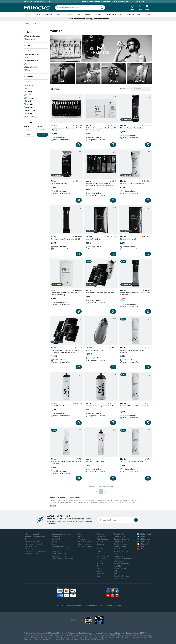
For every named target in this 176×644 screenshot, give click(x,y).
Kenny (100, 561)
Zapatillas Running (121, 534)
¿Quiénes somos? (32, 534)
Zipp (99, 566)
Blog (80, 534)
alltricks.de (143, 541)
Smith (99, 554)
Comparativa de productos (63, 559)
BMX (79, 14)
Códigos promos (84, 544)
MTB (39, 14)
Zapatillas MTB (120, 541)
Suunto (100, 541)
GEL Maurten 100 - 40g (59, 184)
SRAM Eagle (102, 573)
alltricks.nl (143, 549)
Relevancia (141, 89)
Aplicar (42, 135)
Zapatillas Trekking (121, 576)
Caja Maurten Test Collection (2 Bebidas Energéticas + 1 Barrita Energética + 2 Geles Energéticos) (65, 351)
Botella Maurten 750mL (59, 406)
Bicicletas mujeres (121, 551)
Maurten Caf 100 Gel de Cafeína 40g (133, 184)
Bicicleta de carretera (122, 564)
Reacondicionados (134, 14)
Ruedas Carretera (121, 546)
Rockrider (101, 534)
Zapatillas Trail (120, 556)
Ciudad (69, 14)
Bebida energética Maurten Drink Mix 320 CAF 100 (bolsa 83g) (66, 294)
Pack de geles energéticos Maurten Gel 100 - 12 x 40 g (66, 129)
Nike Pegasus (103, 539)
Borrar (30, 135)
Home (27, 23)
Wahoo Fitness (103, 556)
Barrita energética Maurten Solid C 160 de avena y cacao (135, 294)
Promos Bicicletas (85, 546)
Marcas (34, 23)
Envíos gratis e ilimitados (106, 1)
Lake (99, 551)
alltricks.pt (143, 546)
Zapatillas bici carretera (123, 559)
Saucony (101, 544)
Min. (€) (27, 126)
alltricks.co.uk (144, 534)
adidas (100, 571)
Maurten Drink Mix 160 (128, 239)
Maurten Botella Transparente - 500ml (99, 406)
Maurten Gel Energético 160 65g (132, 128)
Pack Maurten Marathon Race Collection (100, 293)
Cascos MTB (119, 554)
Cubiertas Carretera (121, 539)
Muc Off (100, 564)
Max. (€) (39, 126)
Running (29, 14)
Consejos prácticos (60, 556)
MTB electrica (119, 561)
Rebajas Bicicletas (85, 541)
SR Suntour (101, 559)
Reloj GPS (117, 566)
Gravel (60, 14)
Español (143, 2)
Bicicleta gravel (120, 569)
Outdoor (88, 14)
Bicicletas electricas (122, 544)
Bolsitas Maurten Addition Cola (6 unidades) (132, 351)
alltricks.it (143, 544)
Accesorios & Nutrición (115, 14)
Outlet (148, 14)
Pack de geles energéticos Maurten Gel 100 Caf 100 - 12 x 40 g (101, 129)
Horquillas (118, 549)
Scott (99, 576)
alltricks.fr (143, 537)
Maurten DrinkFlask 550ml (95, 461)
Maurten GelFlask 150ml (94, 350)
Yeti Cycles (101, 549)
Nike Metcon (102, 537)
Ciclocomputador (120, 578)
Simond (100, 546)
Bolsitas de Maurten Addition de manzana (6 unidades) (66, 462)
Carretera (49, 14)
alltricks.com (144, 539)
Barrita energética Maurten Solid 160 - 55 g (66, 239)
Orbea (100, 569)
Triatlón (99, 14)
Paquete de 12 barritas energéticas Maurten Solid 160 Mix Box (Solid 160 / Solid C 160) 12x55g (99, 185)
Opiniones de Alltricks (61, 546)
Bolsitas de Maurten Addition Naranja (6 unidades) (134, 407)
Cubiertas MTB (119, 537)
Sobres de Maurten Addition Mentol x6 (134, 461)
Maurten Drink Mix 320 (94, 239)
